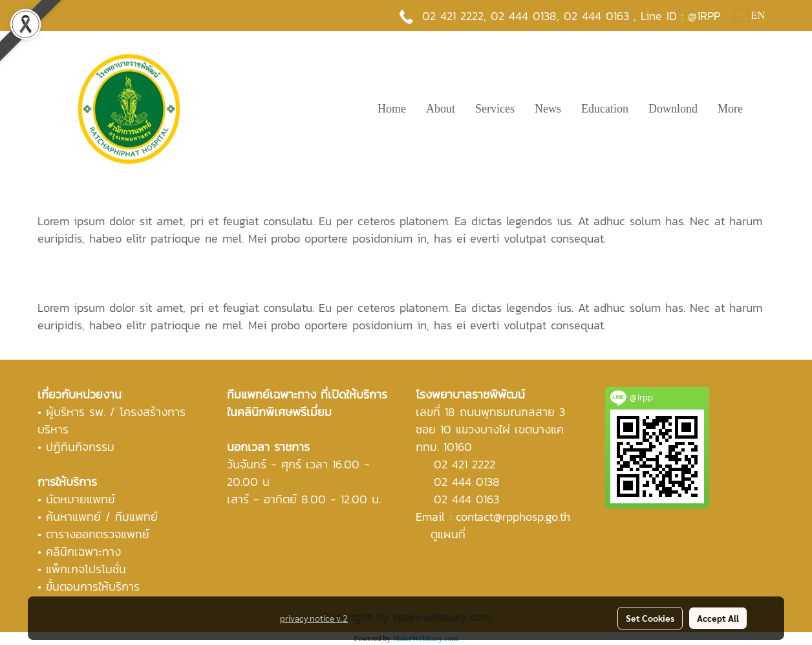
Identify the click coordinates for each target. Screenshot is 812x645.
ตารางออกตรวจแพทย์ (98, 534)
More (730, 109)
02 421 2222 (453, 16)
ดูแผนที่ (448, 534)
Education (605, 109)
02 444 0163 (466, 499)
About (441, 109)
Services (495, 109)
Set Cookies (650, 618)
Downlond (673, 109)
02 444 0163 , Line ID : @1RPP (642, 16)
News (548, 109)
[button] (764, 109)
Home (392, 109)
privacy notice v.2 (314, 618)
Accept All (718, 618)
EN (750, 15)
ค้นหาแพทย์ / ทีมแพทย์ (102, 517)
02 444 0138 (524, 16)
